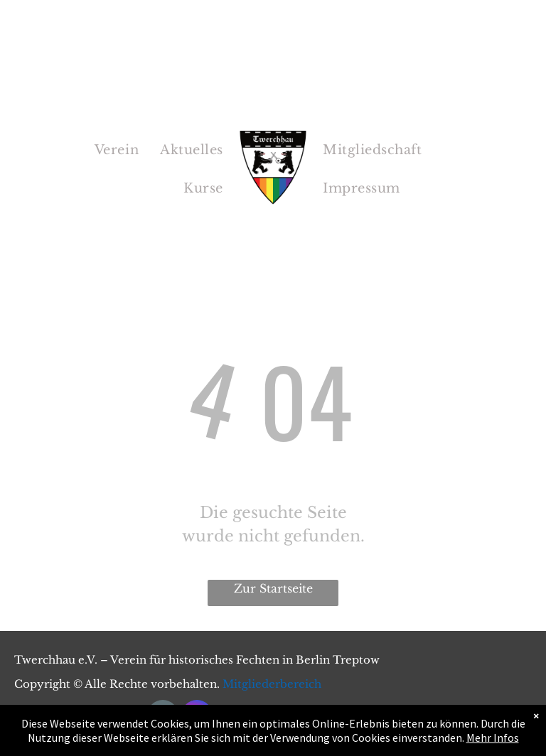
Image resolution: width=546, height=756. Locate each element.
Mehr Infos (493, 745)
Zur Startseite (273, 588)
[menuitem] (117, 150)
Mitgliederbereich (272, 684)
